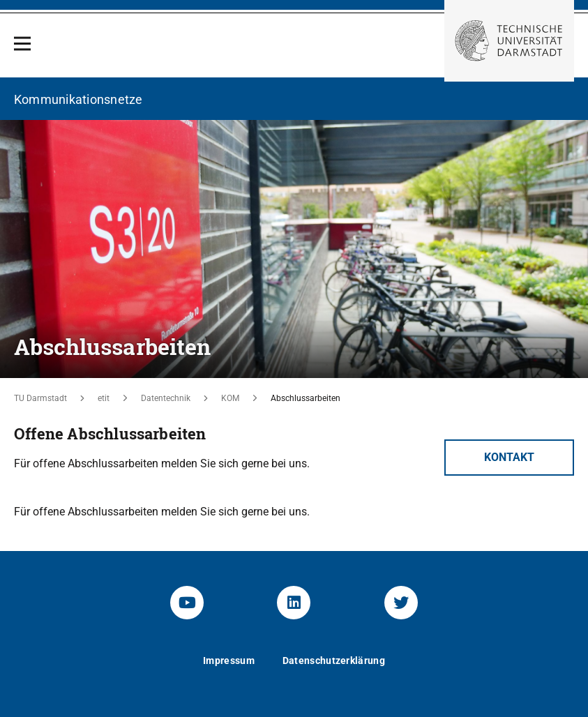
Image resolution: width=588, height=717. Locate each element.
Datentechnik (166, 398)
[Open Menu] (22, 44)
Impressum (229, 661)
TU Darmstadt (40, 398)
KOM (230, 398)
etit (104, 398)
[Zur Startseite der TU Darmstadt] (509, 41)
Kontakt (509, 457)
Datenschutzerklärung (334, 661)
